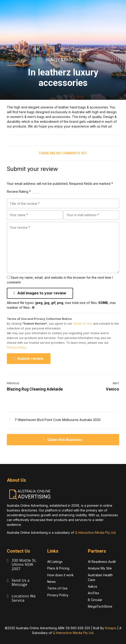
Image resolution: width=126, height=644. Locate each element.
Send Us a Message (21, 582)
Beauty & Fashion (63, 60)
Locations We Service (24, 598)
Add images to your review (42, 293)
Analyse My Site (100, 568)
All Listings (55, 561)
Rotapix (111, 628)
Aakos (93, 586)
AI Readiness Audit (102, 561)
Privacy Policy (16, 347)
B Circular (95, 600)
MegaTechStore (100, 606)
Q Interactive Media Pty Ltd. (96, 532)
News (51, 581)
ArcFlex (94, 593)
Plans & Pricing (58, 568)
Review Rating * (19, 192)
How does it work (60, 575)
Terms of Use (83, 323)
